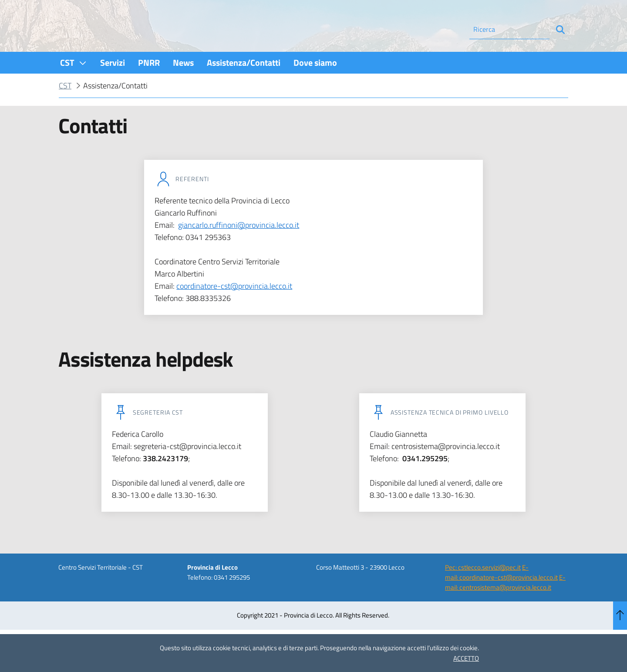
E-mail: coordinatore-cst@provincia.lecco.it (501, 596)
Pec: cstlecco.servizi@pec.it (483, 591)
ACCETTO (466, 658)
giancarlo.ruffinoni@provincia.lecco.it (239, 248)
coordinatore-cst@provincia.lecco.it (234, 309)
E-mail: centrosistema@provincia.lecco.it (505, 606)
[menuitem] (74, 86)
